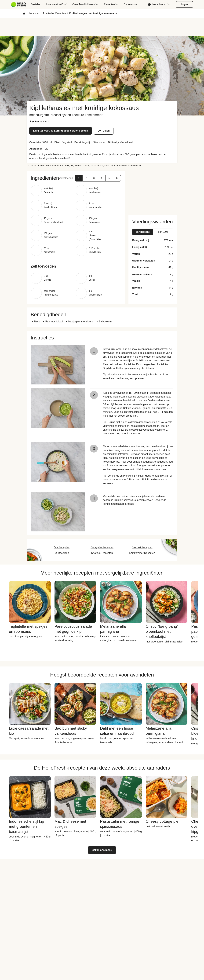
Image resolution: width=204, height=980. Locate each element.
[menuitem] (20, 4)
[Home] (24, 13)
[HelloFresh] (18, 4)
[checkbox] (31, 122)
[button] (160, 4)
